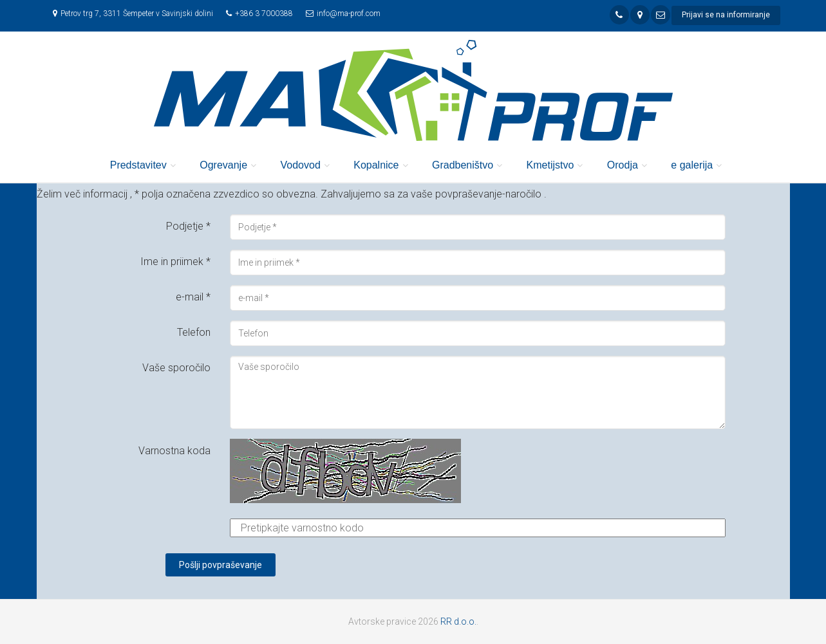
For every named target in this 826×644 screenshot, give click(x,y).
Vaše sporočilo (176, 368)
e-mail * (193, 297)
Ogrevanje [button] (223, 165)
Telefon (194, 332)
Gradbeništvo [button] (463, 165)
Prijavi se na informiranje (726, 15)
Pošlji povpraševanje (221, 565)
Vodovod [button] (301, 165)
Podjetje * (188, 226)
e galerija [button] (692, 165)
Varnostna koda (174, 451)
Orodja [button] (623, 165)
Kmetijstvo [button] (550, 165)
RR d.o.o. (458, 621)
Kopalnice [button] (376, 165)
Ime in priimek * (175, 262)
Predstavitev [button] (138, 165)
